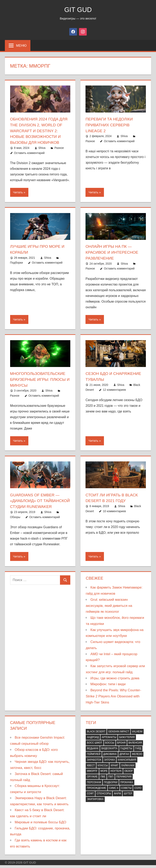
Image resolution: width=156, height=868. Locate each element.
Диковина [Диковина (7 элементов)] (110, 757)
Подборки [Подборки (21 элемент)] (111, 786)
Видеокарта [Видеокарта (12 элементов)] (109, 752)
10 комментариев (114, 509)
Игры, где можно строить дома (115, 681)
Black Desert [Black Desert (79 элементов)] (96, 735)
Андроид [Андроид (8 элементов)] (93, 740)
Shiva (42, 147)
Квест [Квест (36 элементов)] (91, 768)
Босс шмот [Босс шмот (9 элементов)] (95, 746)
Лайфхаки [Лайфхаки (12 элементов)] (128, 768)
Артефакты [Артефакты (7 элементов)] (109, 740)
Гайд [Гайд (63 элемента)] (138, 752)
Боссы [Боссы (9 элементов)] (110, 746)
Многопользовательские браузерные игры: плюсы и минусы (39, 378)
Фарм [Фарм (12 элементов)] (117, 797)
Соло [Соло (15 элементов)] (138, 791)
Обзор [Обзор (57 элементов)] (129, 774)
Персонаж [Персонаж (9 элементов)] (94, 786)
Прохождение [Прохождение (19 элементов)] (96, 791)
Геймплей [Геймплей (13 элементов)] (94, 757)
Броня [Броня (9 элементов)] (121, 746)
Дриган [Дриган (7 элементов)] (124, 757)
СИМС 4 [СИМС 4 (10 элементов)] (114, 791)
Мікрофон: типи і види (108, 687)
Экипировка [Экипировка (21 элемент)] (95, 802)
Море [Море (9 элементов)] (104, 774)
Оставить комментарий (29, 152)
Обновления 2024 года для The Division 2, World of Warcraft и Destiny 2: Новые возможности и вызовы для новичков (40, 130)
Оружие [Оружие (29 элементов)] (92, 780)
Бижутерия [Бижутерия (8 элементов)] (127, 740)
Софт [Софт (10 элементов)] (90, 797)
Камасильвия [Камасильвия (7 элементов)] (127, 763)
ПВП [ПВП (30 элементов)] (111, 780)
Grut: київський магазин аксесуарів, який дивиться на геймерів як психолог (109, 609)
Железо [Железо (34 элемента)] (137, 757)
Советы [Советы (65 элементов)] (126, 791)
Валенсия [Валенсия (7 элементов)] (135, 746)
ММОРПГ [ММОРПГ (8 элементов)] (92, 774)
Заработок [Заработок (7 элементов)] (94, 763)
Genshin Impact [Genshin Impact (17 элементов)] (119, 735)
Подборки (17, 261)
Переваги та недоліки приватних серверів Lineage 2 (110, 125)
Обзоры (15, 520)
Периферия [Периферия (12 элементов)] (124, 780)
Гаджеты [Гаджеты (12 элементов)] (126, 752)
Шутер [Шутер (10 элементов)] (128, 797)
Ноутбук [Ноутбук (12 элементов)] (116, 774)
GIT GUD (78, 9)
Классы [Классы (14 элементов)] (103, 768)
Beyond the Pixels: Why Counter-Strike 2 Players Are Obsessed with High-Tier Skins (113, 700)
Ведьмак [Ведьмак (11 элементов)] (93, 752)
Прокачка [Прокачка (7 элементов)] (127, 786)
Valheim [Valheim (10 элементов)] (137, 735)
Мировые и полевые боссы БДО (41, 825)
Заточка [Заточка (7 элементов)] (110, 763)
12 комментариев (114, 388)
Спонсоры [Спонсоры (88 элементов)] (104, 797)
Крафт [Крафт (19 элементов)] (114, 768)
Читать (18, 191)
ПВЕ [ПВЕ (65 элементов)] (103, 780)
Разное (59, 147)
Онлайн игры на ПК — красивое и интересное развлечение (113, 251)
